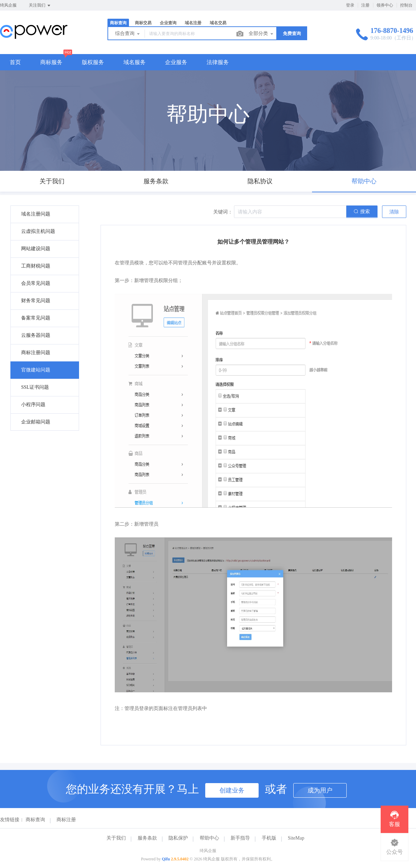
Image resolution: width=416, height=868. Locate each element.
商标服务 (51, 62)
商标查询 (118, 23)
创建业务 (232, 790)
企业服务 (176, 62)
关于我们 (116, 838)
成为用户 (320, 790)
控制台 (406, 5)
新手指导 (240, 838)
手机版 (269, 838)
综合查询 (128, 34)
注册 (365, 5)
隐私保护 (178, 838)
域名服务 (135, 62)
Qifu (166, 859)
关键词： (223, 212)
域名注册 (193, 23)
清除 (394, 212)
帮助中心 (209, 838)
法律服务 (218, 62)
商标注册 (66, 820)
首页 (15, 62)
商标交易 (143, 23)
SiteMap (296, 838)
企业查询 (168, 23)
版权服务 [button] (93, 62)
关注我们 (40, 6)
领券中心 (385, 5)
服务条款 (147, 838)
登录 (350, 5)
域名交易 (218, 23)
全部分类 (261, 34)
